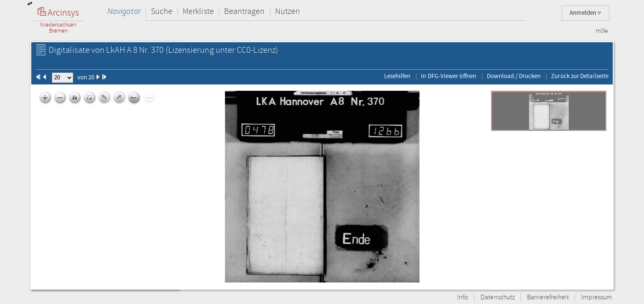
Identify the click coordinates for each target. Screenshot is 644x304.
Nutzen (288, 11)
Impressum (596, 297)
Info (463, 297)
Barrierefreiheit (548, 297)
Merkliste (198, 11)
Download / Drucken (514, 76)
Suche (162, 11)
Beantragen (244, 11)
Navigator (124, 11)
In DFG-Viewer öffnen (449, 76)
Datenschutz (498, 297)
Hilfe (602, 31)
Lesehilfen (397, 76)
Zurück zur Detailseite (580, 76)
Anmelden (585, 13)
